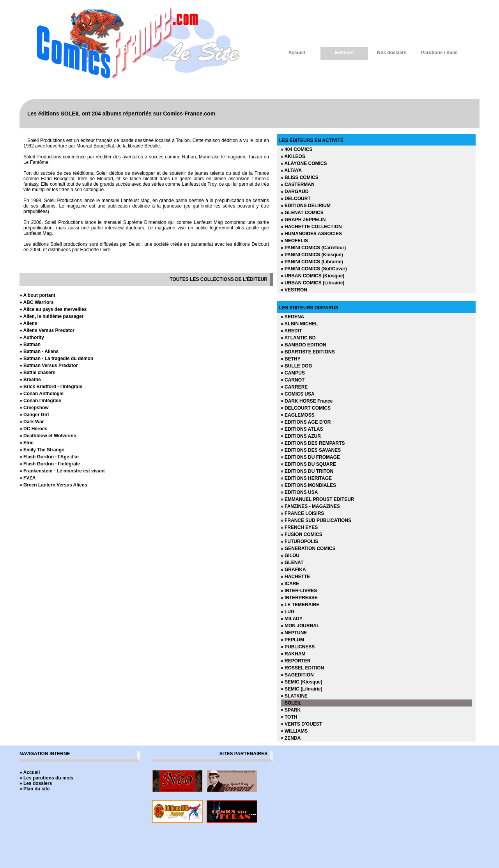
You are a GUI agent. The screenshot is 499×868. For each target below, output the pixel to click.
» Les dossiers (36, 783)
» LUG (288, 612)
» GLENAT (292, 563)
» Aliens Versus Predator (47, 330)
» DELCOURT (296, 199)
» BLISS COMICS (300, 178)
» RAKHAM (293, 654)
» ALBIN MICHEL (299, 324)
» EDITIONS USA (299, 492)
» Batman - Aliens (39, 351)
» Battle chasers (37, 373)
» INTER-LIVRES (299, 591)
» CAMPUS (293, 373)
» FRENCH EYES (299, 527)
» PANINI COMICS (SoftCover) (314, 269)
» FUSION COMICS (302, 534)
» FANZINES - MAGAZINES (310, 506)
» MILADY (292, 619)
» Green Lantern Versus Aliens (53, 485)
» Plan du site (35, 789)
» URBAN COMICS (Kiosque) (312, 276)
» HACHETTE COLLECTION (311, 227)
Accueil (297, 53)
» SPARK (291, 710)
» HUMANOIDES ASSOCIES (311, 234)
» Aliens (28, 323)
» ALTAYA (291, 170)
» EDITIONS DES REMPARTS (313, 443)
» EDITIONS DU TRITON (307, 471)
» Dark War (32, 422)
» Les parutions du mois (46, 778)
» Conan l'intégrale (40, 401)
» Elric (27, 443)
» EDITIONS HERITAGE (306, 478)
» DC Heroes (33, 429)
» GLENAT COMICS (302, 213)
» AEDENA (292, 317)
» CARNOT (293, 380)
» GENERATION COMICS (308, 548)
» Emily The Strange (42, 450)
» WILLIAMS (294, 731)
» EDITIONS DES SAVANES (311, 450)
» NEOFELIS (294, 241)
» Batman (30, 344)
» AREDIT (291, 331)
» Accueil (30, 772)
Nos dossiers (392, 53)
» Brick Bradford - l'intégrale (51, 387)
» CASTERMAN (298, 185)
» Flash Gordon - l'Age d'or (49, 457)
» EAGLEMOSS (298, 415)
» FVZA (27, 478)
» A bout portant (37, 295)
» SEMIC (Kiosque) (302, 682)
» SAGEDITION (297, 675)
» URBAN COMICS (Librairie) (312, 283)
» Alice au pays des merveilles (53, 309)
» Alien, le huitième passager (51, 316)
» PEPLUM (292, 640)
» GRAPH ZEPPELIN (303, 220)
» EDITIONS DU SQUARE (308, 464)
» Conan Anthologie (42, 394)
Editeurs (344, 53)
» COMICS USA (298, 394)
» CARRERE (294, 387)
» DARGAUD (295, 192)
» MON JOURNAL (300, 626)
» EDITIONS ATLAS (302, 429)
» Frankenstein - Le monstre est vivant (62, 471)
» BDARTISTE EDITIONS (308, 352)
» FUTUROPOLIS (299, 541)
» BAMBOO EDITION (303, 345)
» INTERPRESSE (299, 598)
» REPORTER (296, 661)
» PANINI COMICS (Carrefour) (313, 248)
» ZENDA (291, 738)
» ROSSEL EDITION (302, 668)
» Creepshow (34, 408)
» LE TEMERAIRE (300, 605)
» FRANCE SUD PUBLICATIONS (316, 520)
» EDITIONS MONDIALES (308, 485)
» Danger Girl (34, 415)
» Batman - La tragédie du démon (56, 359)
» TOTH (289, 717)
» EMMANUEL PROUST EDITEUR (317, 499)
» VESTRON (294, 290)
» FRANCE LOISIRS (302, 513)
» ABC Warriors (37, 302)
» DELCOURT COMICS (306, 408)
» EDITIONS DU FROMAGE (310, 457)
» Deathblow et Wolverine (48, 436)
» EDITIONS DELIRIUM (306, 206)
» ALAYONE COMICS (304, 163)
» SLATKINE (294, 696)
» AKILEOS (293, 156)
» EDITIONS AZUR (301, 436)
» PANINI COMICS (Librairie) (312, 262)
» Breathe (30, 380)
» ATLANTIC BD (298, 338)
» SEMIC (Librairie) (302, 689)
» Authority (32, 337)
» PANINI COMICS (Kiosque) (312, 255)
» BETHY (291, 359)
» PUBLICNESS (298, 647)
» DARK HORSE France (307, 401)
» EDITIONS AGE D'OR (306, 422)
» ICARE (290, 584)
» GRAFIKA (293, 570)
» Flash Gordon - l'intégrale (50, 464)
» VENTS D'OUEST (301, 724)
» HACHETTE (295, 577)
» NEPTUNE (294, 633)
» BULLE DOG (296, 366)
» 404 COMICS (296, 149)
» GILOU (290, 556)
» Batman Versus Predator (49, 366)
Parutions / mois (439, 53)
